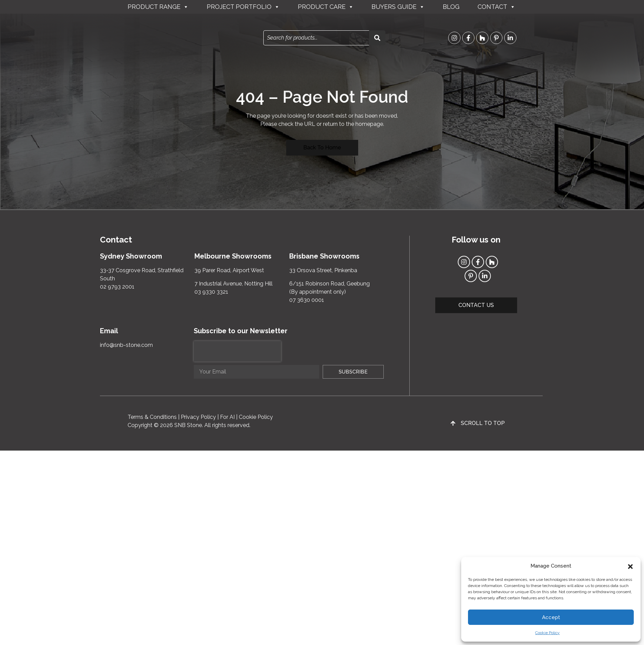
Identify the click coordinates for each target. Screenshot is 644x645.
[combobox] (316, 38)
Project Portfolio (243, 7)
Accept (551, 617)
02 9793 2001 (117, 287)
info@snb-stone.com (126, 345)
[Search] (377, 38)
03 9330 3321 (211, 292)
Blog (451, 7)
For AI (227, 417)
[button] (630, 566)
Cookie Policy (547, 633)
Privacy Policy (198, 417)
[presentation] (237, 351)
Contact (496, 7)
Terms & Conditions (152, 417)
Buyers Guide (398, 7)
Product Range (158, 7)
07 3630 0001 (307, 300)
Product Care (326, 7)
